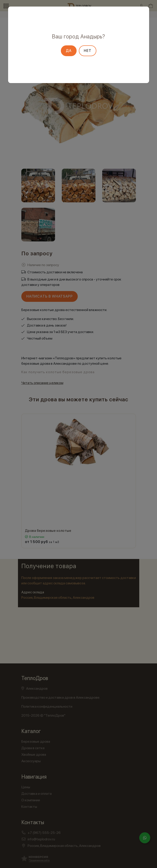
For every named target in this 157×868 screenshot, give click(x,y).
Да (69, 51)
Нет (88, 51)
